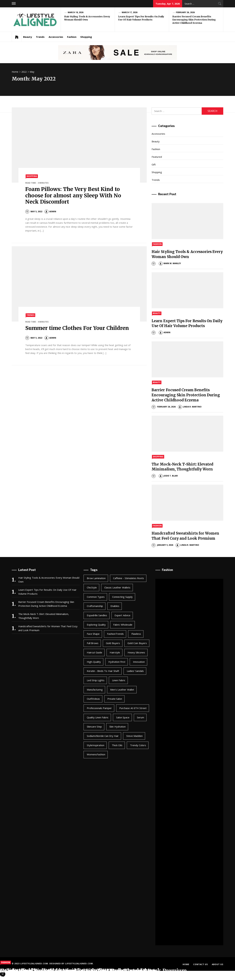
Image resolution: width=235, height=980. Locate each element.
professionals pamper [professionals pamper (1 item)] (99, 708)
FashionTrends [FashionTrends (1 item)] (115, 634)
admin (50, 211)
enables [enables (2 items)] (115, 606)
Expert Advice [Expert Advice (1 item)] (122, 615)
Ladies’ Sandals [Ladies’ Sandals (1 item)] (135, 671)
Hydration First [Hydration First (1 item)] (117, 662)
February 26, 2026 (185, 12)
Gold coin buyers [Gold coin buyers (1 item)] (137, 643)
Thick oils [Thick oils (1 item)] (117, 745)
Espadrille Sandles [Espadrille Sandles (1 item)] (97, 615)
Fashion (72, 37)
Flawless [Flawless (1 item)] (136, 634)
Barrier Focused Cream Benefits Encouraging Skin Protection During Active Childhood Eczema (194, 20)
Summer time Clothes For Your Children (77, 328)
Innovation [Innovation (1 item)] (139, 662)
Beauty (28, 37)
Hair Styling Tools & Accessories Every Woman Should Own (87, 18)
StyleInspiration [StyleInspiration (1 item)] (96, 745)
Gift (154, 164)
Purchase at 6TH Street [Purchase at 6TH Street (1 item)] (133, 708)
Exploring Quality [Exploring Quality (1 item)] (96, 625)
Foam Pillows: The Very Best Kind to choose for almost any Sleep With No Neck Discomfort (73, 195)
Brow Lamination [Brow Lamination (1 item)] (96, 578)
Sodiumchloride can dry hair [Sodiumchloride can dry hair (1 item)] (103, 736)
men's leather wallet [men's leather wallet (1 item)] (122, 690)
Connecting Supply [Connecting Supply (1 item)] (122, 597)
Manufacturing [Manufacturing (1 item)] (95, 690)
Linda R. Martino (190, 407)
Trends (40, 37)
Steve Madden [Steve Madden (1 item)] (134, 736)
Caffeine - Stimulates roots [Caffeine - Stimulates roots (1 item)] (129, 578)
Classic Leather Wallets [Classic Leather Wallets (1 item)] (117, 587)
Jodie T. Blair (168, 476)
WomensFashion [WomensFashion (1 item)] (96, 754)
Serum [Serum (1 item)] (141, 717)
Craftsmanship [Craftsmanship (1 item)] (95, 606)
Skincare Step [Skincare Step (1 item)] (94, 727)
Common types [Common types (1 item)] (96, 597)
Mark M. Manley (170, 263)
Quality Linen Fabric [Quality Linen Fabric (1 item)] (98, 717)
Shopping (86, 37)
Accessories (56, 37)
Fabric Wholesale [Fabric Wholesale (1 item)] (123, 625)
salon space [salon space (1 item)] (123, 717)
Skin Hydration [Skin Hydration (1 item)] (117, 727)
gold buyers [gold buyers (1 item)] (113, 643)
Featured (157, 157)
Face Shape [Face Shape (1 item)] (93, 634)
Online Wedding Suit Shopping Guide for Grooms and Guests (79, 971)
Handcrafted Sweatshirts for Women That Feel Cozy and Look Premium (48, 628)
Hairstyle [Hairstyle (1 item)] (115, 652)
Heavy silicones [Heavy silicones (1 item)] (136, 652)
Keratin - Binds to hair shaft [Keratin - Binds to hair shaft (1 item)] (103, 671)
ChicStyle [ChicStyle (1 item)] (92, 587)
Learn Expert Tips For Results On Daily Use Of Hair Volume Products (141, 18)
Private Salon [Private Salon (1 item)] (115, 699)
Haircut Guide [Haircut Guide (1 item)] (94, 652)
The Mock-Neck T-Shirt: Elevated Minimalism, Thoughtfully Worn (44, 616)
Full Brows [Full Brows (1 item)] (93, 643)
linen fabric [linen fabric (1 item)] (119, 680)
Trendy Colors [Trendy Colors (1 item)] (138, 745)
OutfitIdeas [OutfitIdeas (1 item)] (93, 699)
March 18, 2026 (76, 12)
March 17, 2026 (130, 12)
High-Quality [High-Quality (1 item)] (94, 662)
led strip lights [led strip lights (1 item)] (96, 680)
